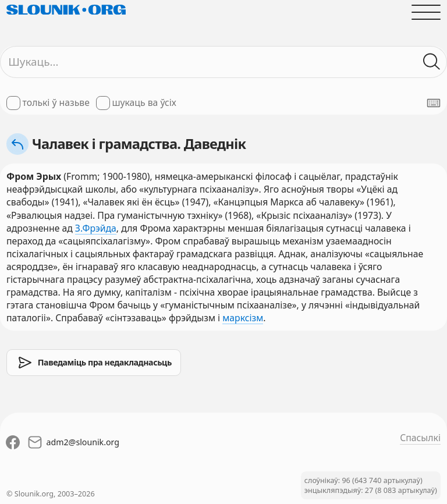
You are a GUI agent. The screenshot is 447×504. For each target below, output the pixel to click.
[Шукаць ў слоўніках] (432, 62)
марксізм (243, 318)
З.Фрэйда (96, 228)
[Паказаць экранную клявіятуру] (434, 103)
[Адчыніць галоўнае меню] (426, 12)
